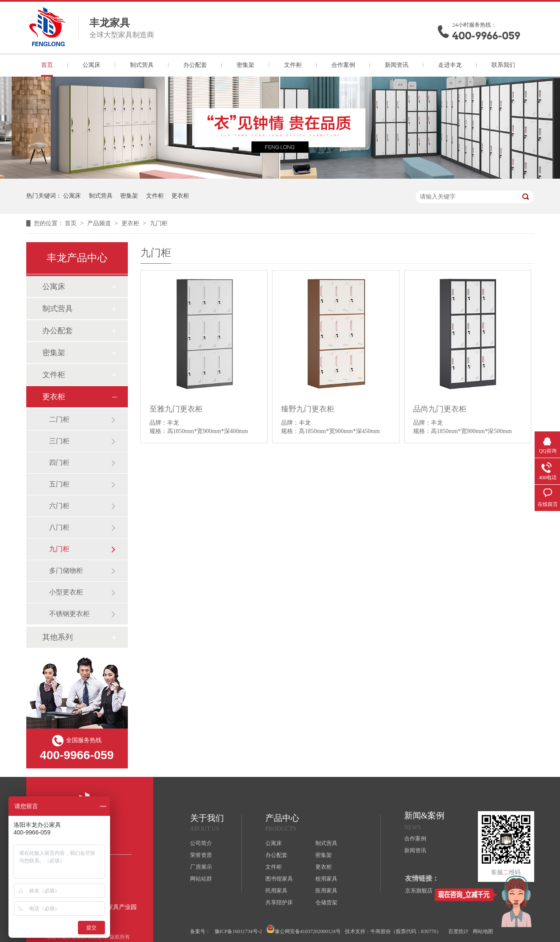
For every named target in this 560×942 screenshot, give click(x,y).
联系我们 (503, 65)
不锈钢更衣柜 (69, 614)
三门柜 (59, 441)
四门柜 (59, 463)
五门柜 (59, 484)
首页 (47, 65)
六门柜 (59, 506)
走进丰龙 (450, 65)
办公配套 (195, 65)
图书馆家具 (279, 879)
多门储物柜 (66, 570)
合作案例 (343, 65)
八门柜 (59, 527)
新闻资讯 (397, 65)
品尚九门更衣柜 (440, 409)
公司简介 (201, 843)
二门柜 (59, 419)
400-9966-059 (486, 36)
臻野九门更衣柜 (308, 409)
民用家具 (276, 891)
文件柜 (293, 65)
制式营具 (142, 65)
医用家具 (326, 891)
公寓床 (91, 65)
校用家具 (326, 879)
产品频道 (100, 223)
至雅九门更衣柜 (176, 409)
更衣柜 (180, 196)
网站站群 (201, 879)
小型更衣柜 (66, 592)
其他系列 (58, 637)
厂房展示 (201, 867)
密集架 (246, 65)
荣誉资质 (201, 855)
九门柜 (159, 223)
